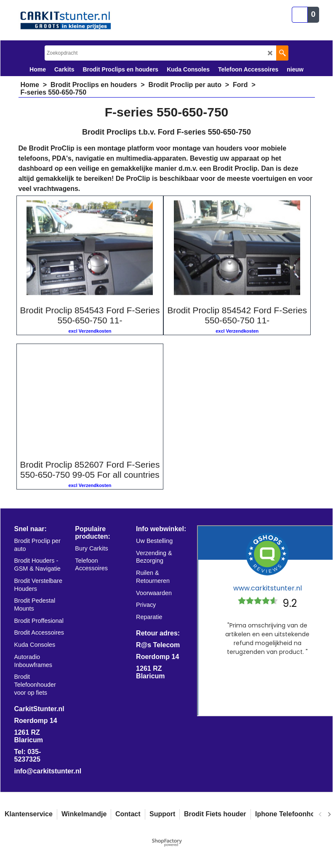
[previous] (320, 814)
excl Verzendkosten (90, 331)
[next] (329, 814)
